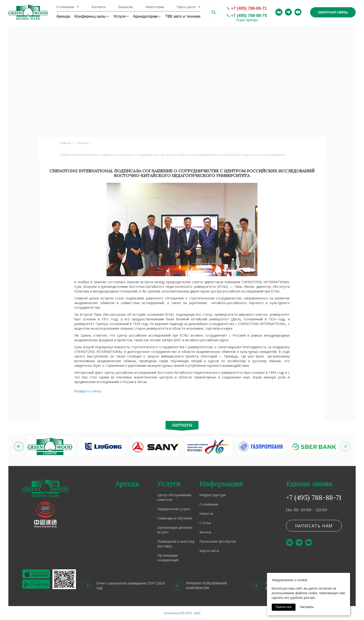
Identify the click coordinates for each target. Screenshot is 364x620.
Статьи (205, 523)
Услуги (119, 16)
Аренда (63, 16)
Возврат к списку (88, 391)
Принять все (284, 607)
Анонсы (205, 532)
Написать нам (314, 526)
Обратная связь (333, 12)
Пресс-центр (186, 7)
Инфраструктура (213, 495)
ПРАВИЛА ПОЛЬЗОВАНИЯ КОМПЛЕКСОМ (206, 586)
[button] (19, 446)
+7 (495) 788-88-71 (249, 8)
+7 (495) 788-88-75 (249, 16)
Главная (65, 143)
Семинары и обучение (175, 518)
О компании (65, 7)
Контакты (99, 7)
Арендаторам (145, 16)
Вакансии (126, 7)
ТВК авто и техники (183, 16)
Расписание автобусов (218, 541)
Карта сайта (209, 551)
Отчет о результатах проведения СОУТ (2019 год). (131, 586)
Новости (83, 143)
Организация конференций (168, 558)
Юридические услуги (174, 509)
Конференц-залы (90, 16)
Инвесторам (155, 7)
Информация (221, 484)
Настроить (307, 607)
